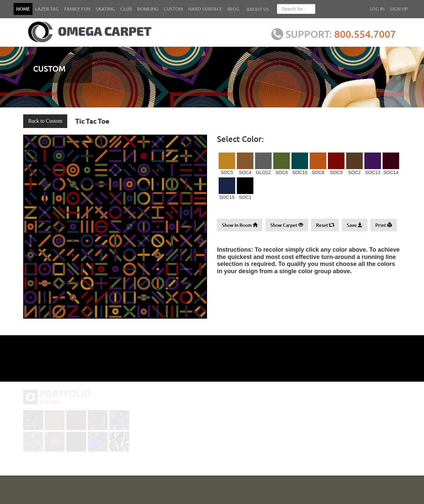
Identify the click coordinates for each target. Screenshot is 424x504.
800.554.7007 (366, 34)
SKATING (105, 9)
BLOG (234, 9)
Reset (325, 225)
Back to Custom (45, 121)
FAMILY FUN (77, 9)
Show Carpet (287, 225)
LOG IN (377, 9)
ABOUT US (258, 9)
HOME (23, 9)
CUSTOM (173, 9)
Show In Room (240, 225)
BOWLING (148, 9)
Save (355, 225)
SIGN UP (399, 9)
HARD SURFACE (205, 9)
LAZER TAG (47, 9)
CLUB (126, 9)
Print (384, 225)
